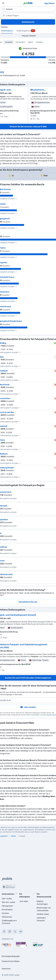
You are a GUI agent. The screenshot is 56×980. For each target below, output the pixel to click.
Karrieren (5, 913)
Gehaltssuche (28, 22)
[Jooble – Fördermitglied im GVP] (38, 945)
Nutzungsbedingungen (11, 956)
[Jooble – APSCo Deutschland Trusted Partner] (6, 945)
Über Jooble (7, 899)
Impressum (6, 969)
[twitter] (15, 931)
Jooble (17, 975)
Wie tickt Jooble (8, 902)
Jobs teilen (24, 901)
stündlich (39, 42)
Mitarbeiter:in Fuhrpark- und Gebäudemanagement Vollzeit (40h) (42, 90)
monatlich (9, 42)
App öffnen (50, 3)
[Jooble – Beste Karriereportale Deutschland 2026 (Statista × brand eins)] (22, 945)
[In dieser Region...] (28, 16)
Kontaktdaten (7, 910)
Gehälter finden (43, 914)
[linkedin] (21, 931)
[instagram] (10, 931)
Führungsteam (7, 906)
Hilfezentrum (7, 917)
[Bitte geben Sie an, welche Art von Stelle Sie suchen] (28, 9)
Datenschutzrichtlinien (33, 715)
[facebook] (4, 931)
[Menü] (3, 3)
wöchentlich (20, 42)
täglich (30, 42)
